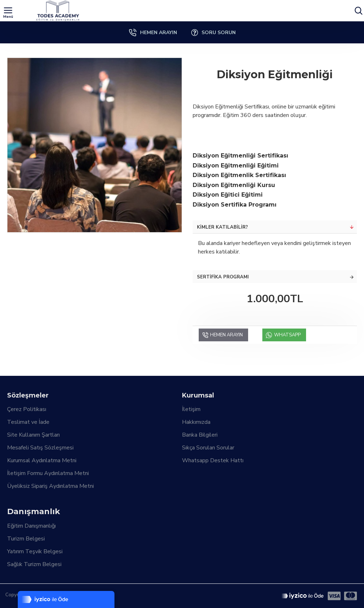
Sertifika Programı (223, 277)
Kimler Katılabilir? (222, 227)
